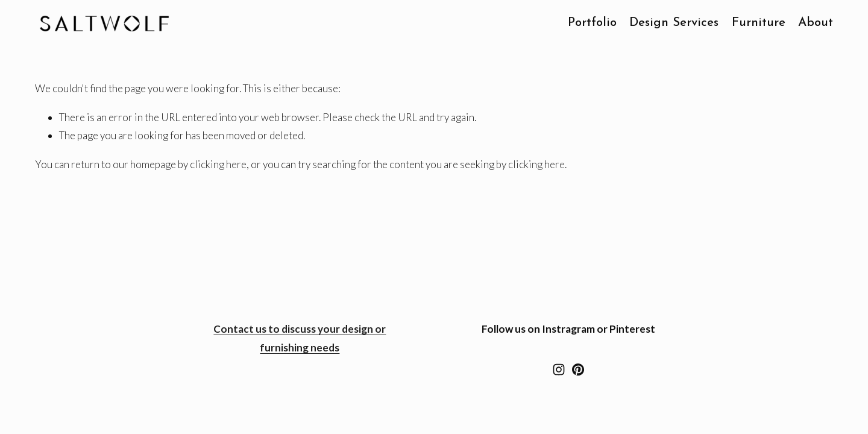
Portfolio (592, 23)
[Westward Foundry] (578, 370)
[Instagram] (559, 370)
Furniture (759, 23)
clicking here (218, 164)
